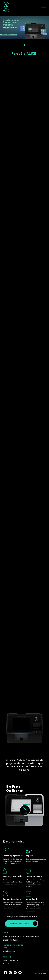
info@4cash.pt (9, 951)
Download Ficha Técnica (23, 924)
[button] (22, 45)
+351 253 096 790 (11, 960)
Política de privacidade (13, 945)
